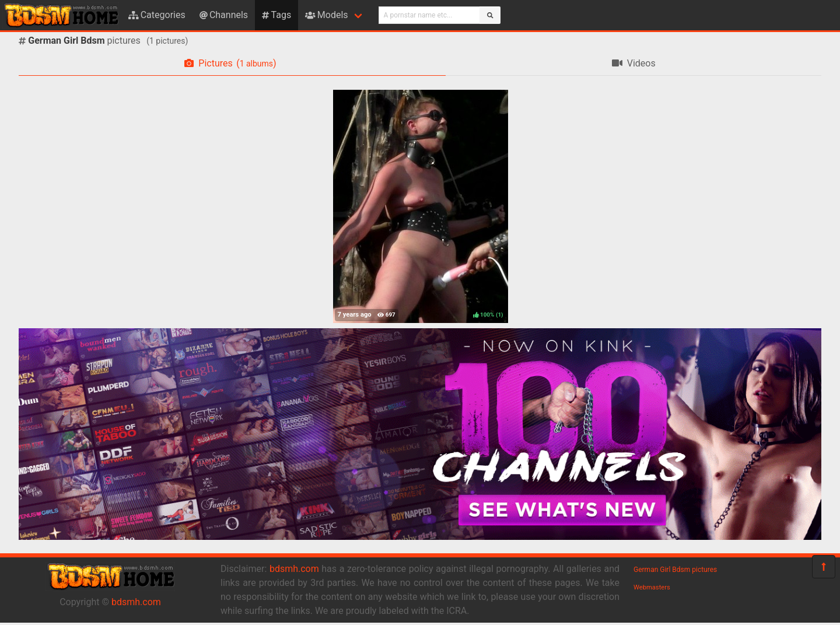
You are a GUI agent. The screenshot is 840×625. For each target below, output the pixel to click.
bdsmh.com (136, 602)
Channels (224, 15)
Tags (276, 15)
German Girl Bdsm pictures (675, 570)
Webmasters (652, 587)
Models (326, 15)
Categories (157, 15)
